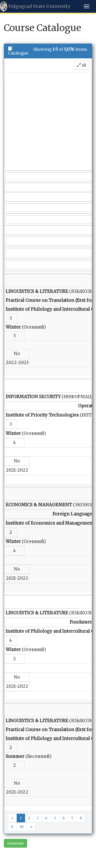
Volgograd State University (35, 7)
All (82, 65)
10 (22, 827)
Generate (15, 843)
